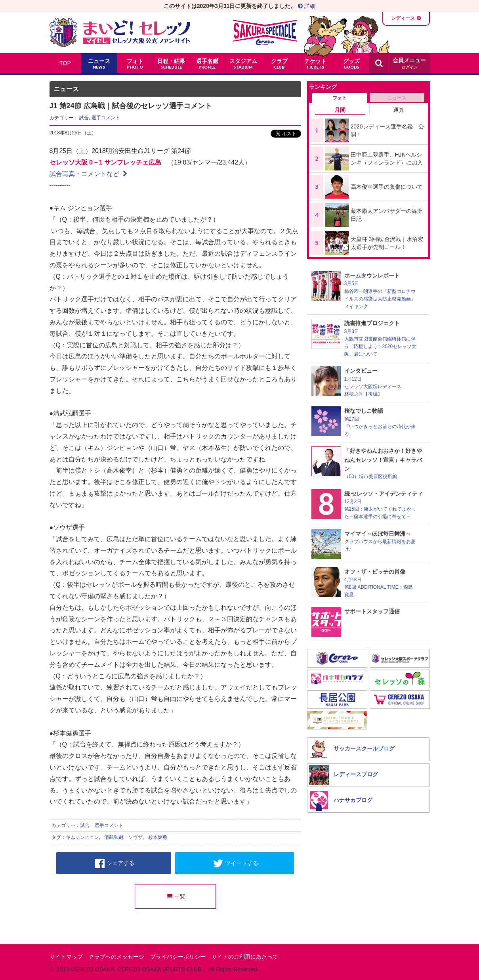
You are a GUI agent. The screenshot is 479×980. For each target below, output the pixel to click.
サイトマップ (66, 957)
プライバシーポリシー (178, 957)
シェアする (115, 863)
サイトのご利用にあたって (245, 957)
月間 (340, 110)
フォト (340, 98)
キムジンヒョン (82, 837)
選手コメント (106, 118)
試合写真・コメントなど (88, 174)
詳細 (307, 6)
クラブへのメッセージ (116, 957)
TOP (65, 63)
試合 (84, 118)
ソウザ (135, 837)
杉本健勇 (158, 837)
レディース (403, 18)
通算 (399, 110)
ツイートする (236, 863)
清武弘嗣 (114, 837)
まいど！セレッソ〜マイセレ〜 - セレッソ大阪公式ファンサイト (120, 33)
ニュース (397, 98)
